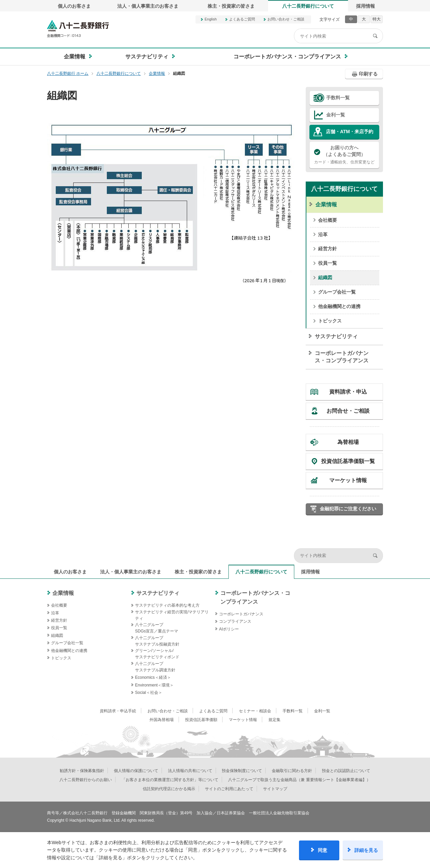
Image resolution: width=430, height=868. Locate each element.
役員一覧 (328, 263)
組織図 (325, 277)
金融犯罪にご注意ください (348, 509)
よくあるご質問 (242, 19)
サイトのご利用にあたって (229, 789)
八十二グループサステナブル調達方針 (155, 667)
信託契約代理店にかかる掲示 (169, 789)
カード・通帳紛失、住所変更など (344, 154)
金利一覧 (336, 115)
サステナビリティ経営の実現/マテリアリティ (172, 615)
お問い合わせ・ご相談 (286, 19)
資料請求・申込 (348, 392)
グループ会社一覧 (337, 292)
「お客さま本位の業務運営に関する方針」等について (170, 780)
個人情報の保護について (136, 771)
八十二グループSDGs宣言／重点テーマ (157, 628)
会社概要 (328, 220)
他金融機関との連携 (339, 306)
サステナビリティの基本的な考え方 (167, 605)
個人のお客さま (74, 6)
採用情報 (365, 6)
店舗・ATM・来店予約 (350, 132)
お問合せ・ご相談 (348, 411)
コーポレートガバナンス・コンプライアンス (342, 357)
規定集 (274, 720)
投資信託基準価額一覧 (348, 461)
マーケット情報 (348, 480)
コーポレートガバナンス (241, 614)
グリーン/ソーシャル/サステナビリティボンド (157, 654)
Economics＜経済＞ (153, 677)
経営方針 (328, 249)
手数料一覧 (338, 98)
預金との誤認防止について (346, 771)
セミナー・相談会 (255, 711)
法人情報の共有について (190, 771)
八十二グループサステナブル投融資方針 (157, 641)
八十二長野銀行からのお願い (86, 780)
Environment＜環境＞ (154, 685)
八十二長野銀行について (308, 6)
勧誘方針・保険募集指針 (82, 771)
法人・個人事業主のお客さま (148, 6)
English (211, 19)
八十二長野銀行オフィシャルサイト (78, 29)
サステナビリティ (336, 336)
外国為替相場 (162, 720)
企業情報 (326, 205)
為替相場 (348, 442)
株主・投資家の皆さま (231, 6)
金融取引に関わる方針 (292, 771)
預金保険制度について (242, 771)
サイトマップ (275, 789)
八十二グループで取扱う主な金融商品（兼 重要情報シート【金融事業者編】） (299, 780)
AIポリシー (229, 629)
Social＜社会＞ (149, 693)
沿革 (323, 235)
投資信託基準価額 (201, 720)
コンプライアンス (235, 621)
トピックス (330, 321)
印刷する (368, 74)
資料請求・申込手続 (118, 711)
